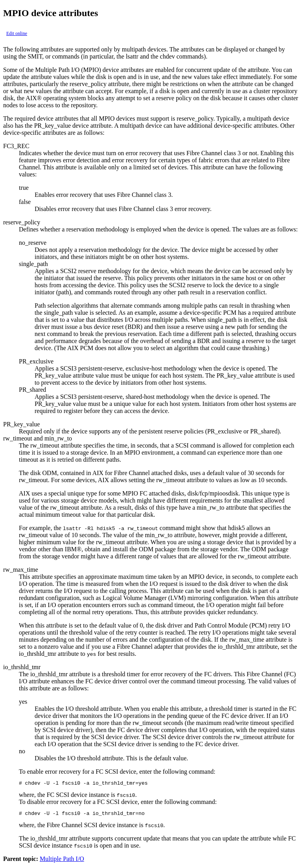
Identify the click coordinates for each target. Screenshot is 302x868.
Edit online (17, 33)
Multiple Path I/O (62, 861)
